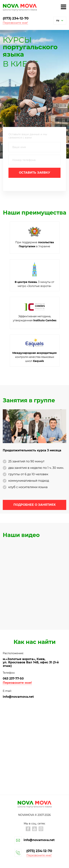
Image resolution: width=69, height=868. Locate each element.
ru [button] (58, 20)
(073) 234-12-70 (16, 18)
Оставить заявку (35, 173)
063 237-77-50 (13, 679)
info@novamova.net (18, 697)
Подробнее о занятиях (35, 505)
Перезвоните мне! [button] (15, 23)
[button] (62, 21)
